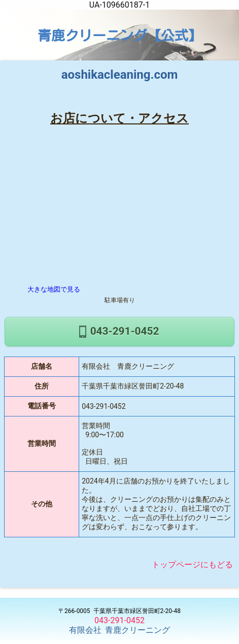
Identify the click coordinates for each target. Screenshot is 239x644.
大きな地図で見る (54, 289)
